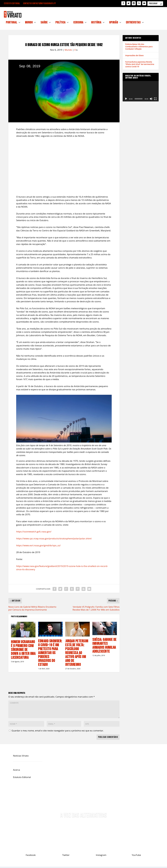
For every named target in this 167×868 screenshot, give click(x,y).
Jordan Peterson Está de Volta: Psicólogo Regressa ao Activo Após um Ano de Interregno (77, 654)
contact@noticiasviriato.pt (44, 3)
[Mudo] (151, 100)
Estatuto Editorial (12, 3)
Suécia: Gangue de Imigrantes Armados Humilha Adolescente (104, 647)
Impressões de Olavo (134, 57)
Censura (78, 24)
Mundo (29, 24)
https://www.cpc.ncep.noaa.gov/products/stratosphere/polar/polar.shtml (54, 540)
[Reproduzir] (126, 100)
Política (60, 24)
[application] (141, 92)
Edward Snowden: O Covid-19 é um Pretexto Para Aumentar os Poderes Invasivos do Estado (50, 654)
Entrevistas (133, 24)
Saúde (44, 24)
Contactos (27, 3)
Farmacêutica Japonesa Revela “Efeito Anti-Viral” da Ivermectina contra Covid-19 (140, 65)
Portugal (12, 24)
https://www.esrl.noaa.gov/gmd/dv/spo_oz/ (38, 547)
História (96, 24)
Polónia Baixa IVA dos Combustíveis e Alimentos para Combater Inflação (139, 48)
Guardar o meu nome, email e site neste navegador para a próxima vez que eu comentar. (58, 732)
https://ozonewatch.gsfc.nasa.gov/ (34, 533)
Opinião (114, 24)
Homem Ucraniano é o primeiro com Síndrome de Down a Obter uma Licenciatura (23, 651)
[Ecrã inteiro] (155, 100)
